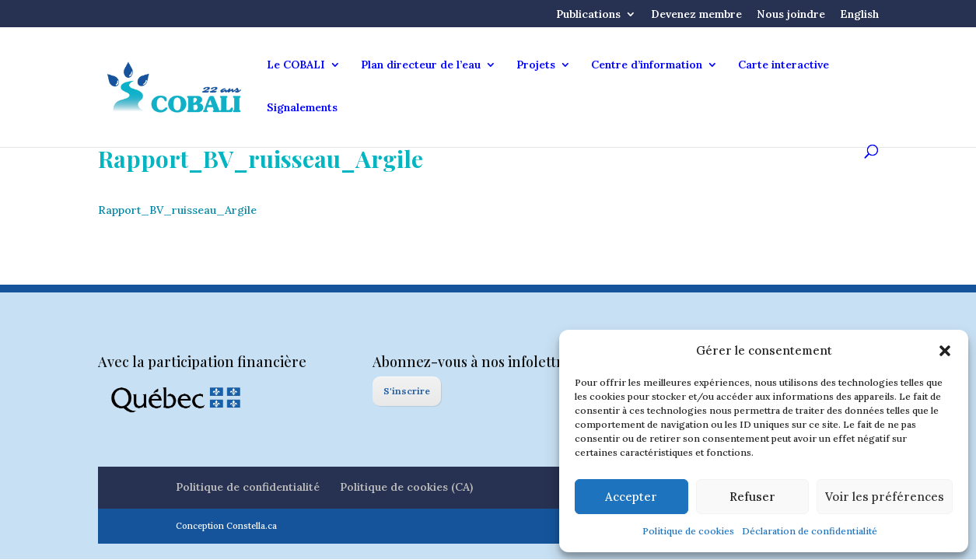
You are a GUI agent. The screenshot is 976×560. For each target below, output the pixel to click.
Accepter (631, 497)
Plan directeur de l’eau (421, 65)
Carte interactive (784, 65)
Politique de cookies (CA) (406, 487)
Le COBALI (296, 65)
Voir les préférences (885, 497)
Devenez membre (696, 15)
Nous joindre (791, 15)
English (859, 15)
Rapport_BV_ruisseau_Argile (177, 210)
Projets (536, 65)
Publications (588, 15)
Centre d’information (647, 65)
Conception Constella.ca (226, 526)
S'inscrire (407, 391)
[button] (945, 351)
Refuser (752, 497)
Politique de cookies (688, 531)
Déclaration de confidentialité (810, 531)
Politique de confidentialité (248, 487)
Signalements (302, 108)
